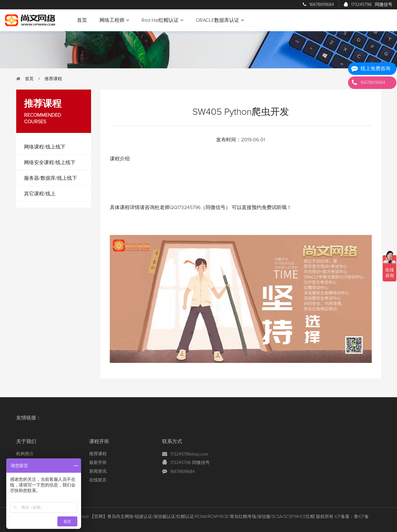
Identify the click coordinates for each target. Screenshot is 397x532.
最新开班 (98, 463)
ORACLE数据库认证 (220, 20)
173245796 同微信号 (190, 463)
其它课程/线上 (40, 194)
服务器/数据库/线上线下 (51, 178)
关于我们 (26, 442)
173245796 (368, 5)
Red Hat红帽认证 (162, 20)
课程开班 (99, 442)
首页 (82, 20)
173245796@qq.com (189, 454)
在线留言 (98, 480)
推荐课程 (53, 79)
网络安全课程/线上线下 (50, 163)
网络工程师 (114, 20)
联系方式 (172, 442)
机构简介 (25, 454)
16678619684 (318, 5)
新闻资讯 (98, 471)
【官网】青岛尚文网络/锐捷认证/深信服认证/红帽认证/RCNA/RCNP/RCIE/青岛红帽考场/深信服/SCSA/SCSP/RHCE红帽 (202, 517)
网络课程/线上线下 (45, 147)
